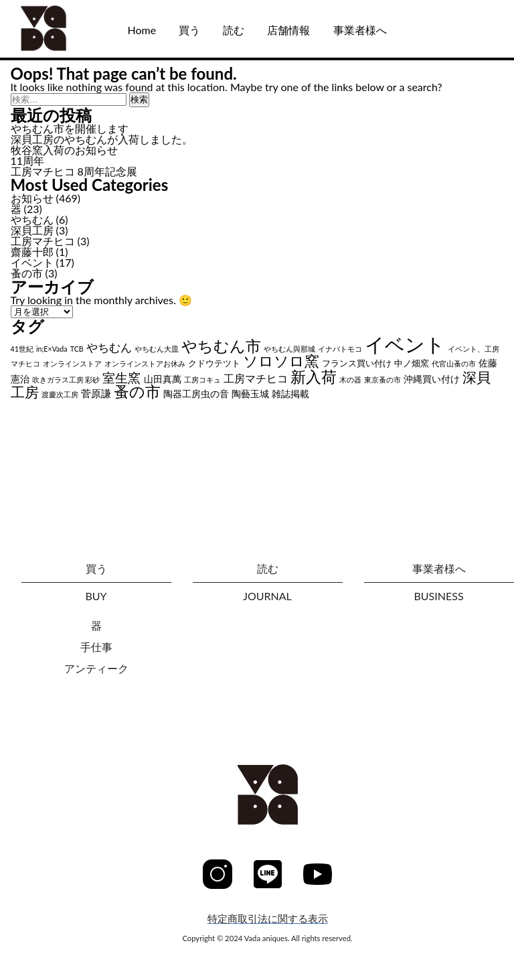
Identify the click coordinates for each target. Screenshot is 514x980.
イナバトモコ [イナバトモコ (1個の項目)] (340, 349)
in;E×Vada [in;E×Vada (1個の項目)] (52, 349)
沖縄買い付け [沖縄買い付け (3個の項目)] (432, 379)
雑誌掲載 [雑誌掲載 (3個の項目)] (290, 394)
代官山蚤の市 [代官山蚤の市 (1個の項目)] (454, 363)
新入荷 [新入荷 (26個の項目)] (314, 376)
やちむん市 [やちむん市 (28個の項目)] (221, 346)
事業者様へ (360, 30)
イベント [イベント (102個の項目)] (405, 344)
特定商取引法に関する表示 (268, 919)
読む (234, 30)
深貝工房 (32, 230)
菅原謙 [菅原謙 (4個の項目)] (96, 393)
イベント (32, 262)
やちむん (32, 219)
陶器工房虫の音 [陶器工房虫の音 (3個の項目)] (196, 394)
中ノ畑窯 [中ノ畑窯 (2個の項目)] (412, 363)
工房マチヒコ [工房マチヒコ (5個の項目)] (256, 378)
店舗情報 (288, 30)
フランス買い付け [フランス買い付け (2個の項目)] (357, 363)
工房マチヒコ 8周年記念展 (74, 171)
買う (189, 30)
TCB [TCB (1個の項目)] (77, 349)
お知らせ (32, 198)
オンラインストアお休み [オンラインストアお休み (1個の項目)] (145, 363)
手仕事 (96, 647)
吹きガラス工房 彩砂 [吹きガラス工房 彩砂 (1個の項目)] (66, 379)
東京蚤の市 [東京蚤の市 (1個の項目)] (382, 379)
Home (142, 30)
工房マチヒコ (43, 241)
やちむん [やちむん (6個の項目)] (109, 348)
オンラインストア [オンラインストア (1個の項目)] (72, 363)
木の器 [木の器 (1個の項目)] (350, 379)
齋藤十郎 (32, 252)
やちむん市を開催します (70, 128)
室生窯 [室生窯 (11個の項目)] (121, 377)
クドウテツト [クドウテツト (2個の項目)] (214, 363)
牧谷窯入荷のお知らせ (64, 150)
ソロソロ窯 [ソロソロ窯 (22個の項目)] (281, 361)
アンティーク (96, 668)
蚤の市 (27, 273)
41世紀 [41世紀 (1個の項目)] (22, 349)
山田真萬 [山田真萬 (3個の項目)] (163, 379)
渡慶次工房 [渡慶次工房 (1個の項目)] (60, 394)
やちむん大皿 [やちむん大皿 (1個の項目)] (157, 349)
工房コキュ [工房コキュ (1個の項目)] (202, 379)
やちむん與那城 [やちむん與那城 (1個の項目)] (289, 349)
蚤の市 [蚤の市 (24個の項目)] (137, 392)
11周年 (28, 160)
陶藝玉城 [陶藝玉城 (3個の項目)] (250, 394)
